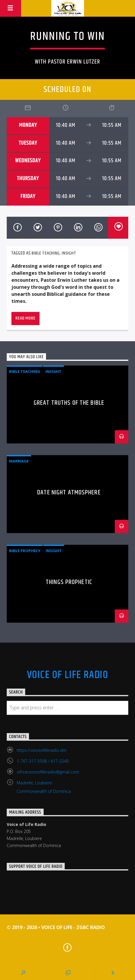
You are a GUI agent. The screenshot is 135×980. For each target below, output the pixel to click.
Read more (25, 318)
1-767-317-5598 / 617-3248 (43, 761)
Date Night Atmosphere (69, 492)
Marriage (19, 461)
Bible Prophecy (25, 551)
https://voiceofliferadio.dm (42, 750)
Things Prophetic (69, 582)
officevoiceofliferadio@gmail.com (48, 772)
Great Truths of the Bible (69, 403)
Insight (69, 253)
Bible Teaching (46, 253)
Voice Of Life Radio (67, 675)
